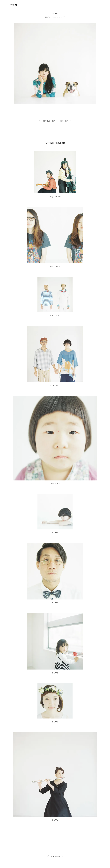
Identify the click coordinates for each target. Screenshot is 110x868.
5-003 (55, 722)
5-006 (55, 13)
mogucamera (55, 196)
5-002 (55, 820)
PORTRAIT (55, 385)
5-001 (55, 673)
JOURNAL (55, 315)
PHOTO (48, 17)
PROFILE (55, 483)
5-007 (55, 532)
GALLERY (55, 266)
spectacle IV (59, 17)
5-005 (55, 603)
